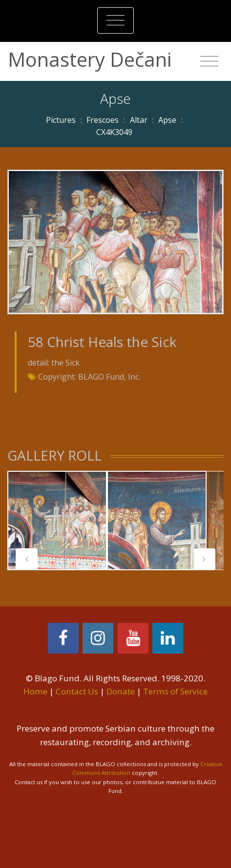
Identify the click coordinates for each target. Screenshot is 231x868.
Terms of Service (175, 691)
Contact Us (77, 691)
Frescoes (103, 120)
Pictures (61, 120)
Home (35, 691)
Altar (139, 120)
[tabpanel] (57, 521)
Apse (167, 120)
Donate (121, 691)
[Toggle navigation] (115, 20)
